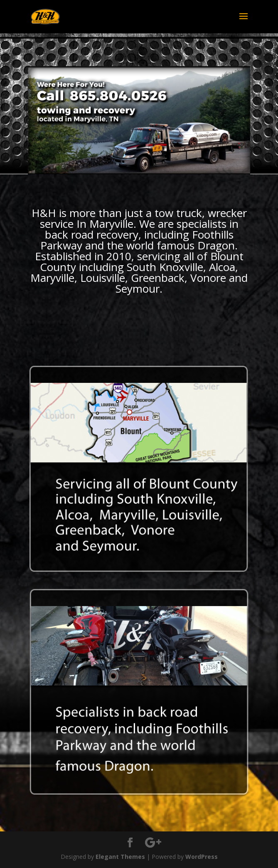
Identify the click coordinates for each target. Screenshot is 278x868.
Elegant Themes (120, 857)
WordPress (202, 857)
